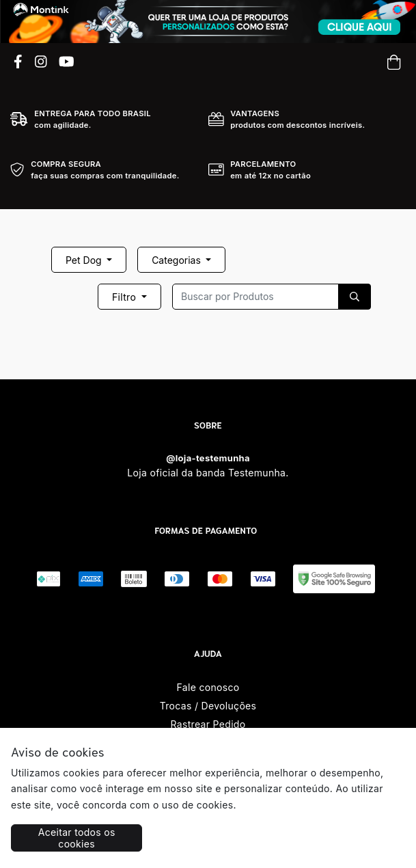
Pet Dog (85, 260)
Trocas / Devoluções (208, 706)
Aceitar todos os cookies (77, 838)
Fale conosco (208, 687)
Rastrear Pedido (208, 724)
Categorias (178, 260)
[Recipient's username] (255, 297)
